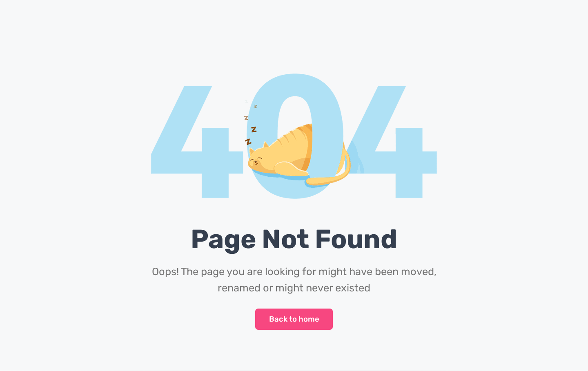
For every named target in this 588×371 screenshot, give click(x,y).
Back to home (294, 319)
